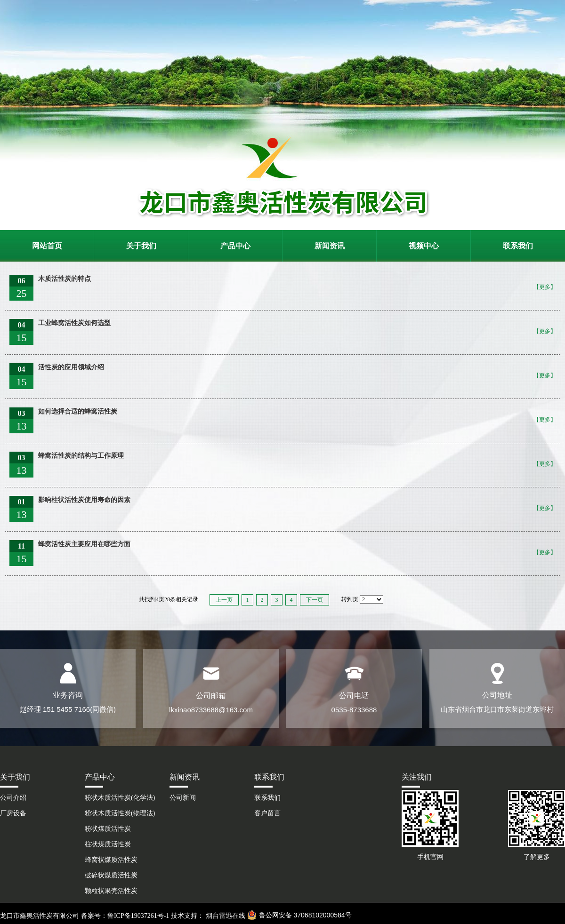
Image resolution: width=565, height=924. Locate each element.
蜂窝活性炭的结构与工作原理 (81, 456)
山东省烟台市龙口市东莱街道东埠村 (497, 709)
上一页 (224, 600)
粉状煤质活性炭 (108, 829)
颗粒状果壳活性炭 (111, 891)
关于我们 (141, 246)
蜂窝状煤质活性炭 (111, 860)
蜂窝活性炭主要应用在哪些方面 (84, 544)
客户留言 (267, 813)
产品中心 (235, 246)
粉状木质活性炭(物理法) (120, 813)
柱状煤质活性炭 (108, 844)
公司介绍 (13, 798)
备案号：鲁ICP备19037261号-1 (125, 916)
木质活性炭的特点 (65, 279)
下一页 (315, 600)
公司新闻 (183, 798)
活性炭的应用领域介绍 (71, 367)
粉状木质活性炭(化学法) (120, 798)
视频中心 (424, 246)
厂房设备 (13, 813)
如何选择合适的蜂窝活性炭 (78, 411)
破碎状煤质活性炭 (111, 875)
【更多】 (545, 287)
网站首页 (47, 246)
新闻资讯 (330, 246)
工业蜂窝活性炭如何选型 (74, 323)
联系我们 (518, 246)
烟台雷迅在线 (225, 916)
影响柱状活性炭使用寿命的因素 (84, 500)
